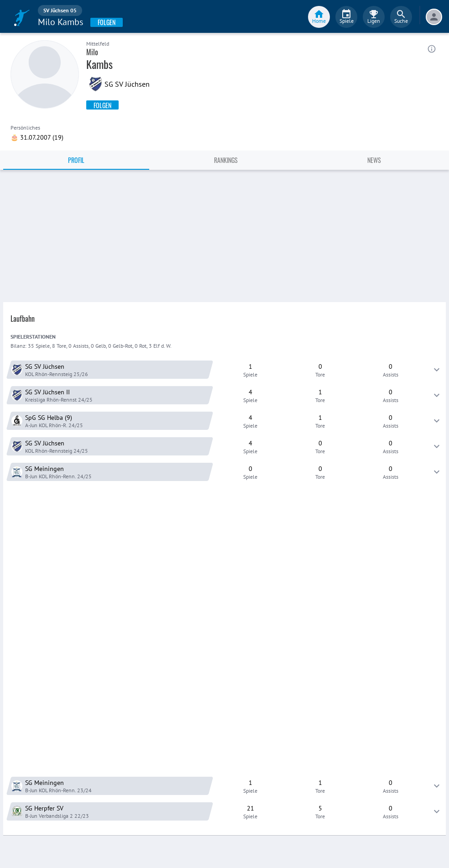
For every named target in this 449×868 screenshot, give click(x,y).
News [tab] (374, 160)
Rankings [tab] (226, 160)
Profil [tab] (76, 160)
